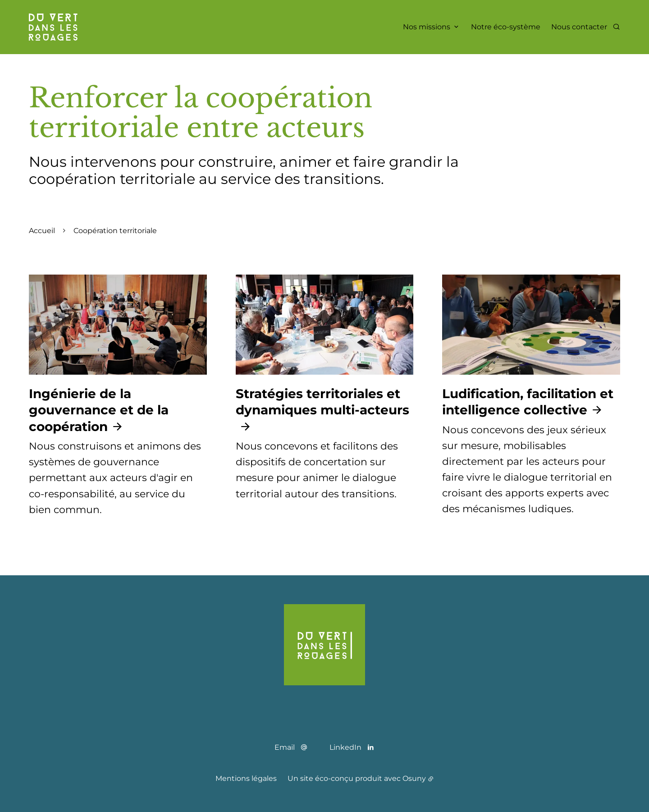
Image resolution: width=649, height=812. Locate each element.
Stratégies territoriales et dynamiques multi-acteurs (322, 402)
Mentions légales (246, 778)
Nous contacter (579, 27)
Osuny (414, 778)
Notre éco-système (506, 27)
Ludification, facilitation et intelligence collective (528, 402)
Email (285, 747)
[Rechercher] (616, 27)
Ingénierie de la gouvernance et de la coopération (99, 410)
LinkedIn (345, 747)
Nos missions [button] (427, 27)
